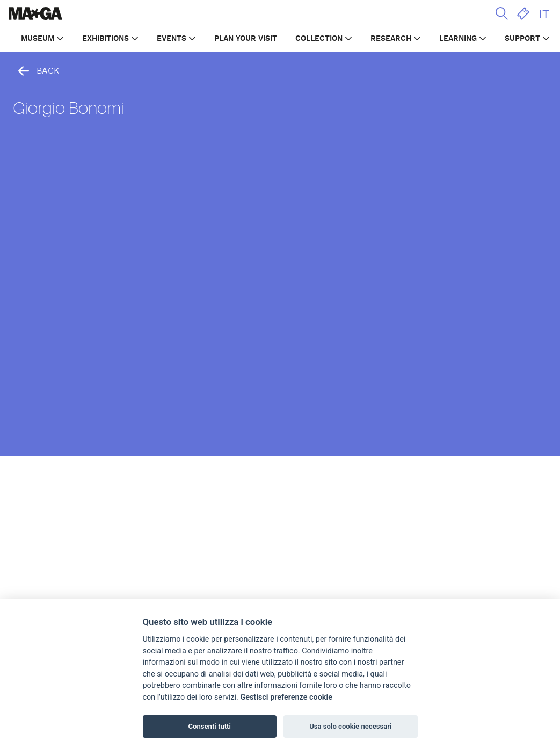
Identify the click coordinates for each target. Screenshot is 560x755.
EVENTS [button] (172, 39)
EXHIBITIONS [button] (106, 39)
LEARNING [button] (458, 39)
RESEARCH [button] (391, 39)
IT (544, 15)
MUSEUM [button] (38, 39)
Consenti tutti (210, 726)
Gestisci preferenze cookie (286, 697)
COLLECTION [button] (319, 39)
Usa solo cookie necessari (350, 726)
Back (36, 71)
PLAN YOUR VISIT (246, 39)
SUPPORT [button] (522, 39)
